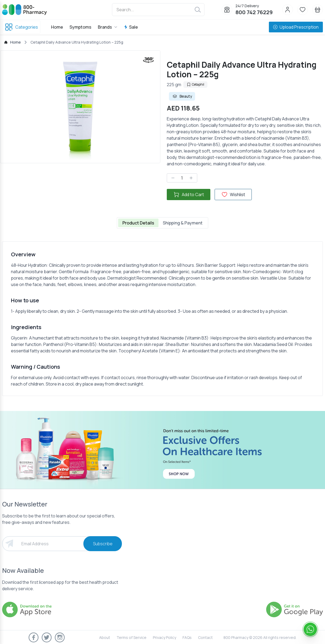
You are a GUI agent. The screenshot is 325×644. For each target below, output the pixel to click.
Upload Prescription (296, 27)
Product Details (138, 223)
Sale (131, 27)
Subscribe (103, 544)
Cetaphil (195, 84)
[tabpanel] (162, 319)
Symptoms (80, 27)
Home (57, 27)
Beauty (182, 96)
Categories (21, 27)
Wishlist (233, 195)
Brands (108, 27)
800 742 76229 (254, 12)
